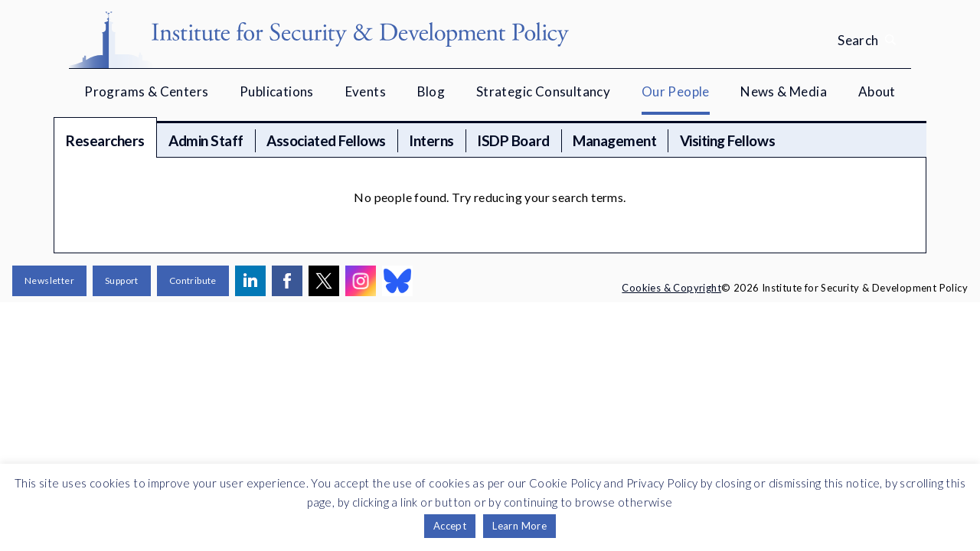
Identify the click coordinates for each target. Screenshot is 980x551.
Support (122, 280)
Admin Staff (206, 140)
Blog (431, 91)
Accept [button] (450, 526)
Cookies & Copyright (671, 288)
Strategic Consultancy (543, 91)
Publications (277, 91)
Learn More (519, 526)
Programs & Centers (146, 91)
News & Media (784, 91)
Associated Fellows (326, 140)
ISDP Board (513, 140)
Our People (676, 91)
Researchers (105, 140)
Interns (431, 140)
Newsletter (49, 280)
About (877, 91)
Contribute (193, 280)
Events (366, 91)
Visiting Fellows (727, 140)
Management (614, 140)
